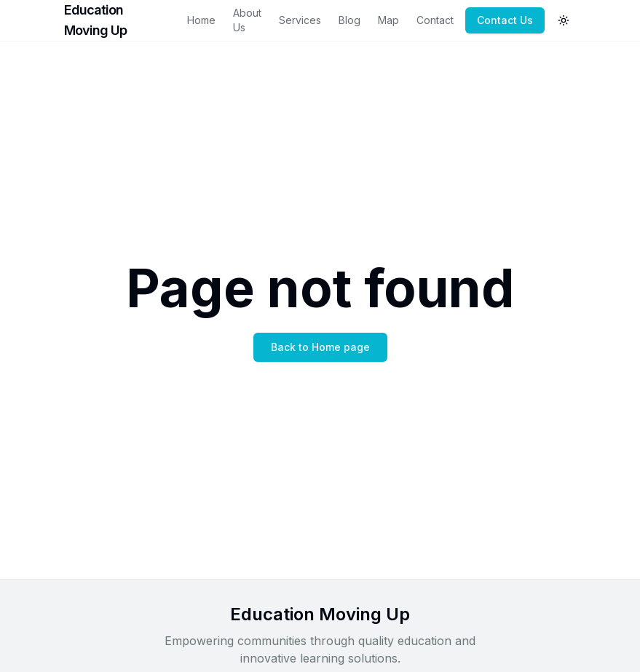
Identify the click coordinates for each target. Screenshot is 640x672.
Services (300, 20)
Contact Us (505, 20)
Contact (435, 20)
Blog (349, 20)
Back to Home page (320, 347)
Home (201, 20)
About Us (247, 20)
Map (388, 20)
